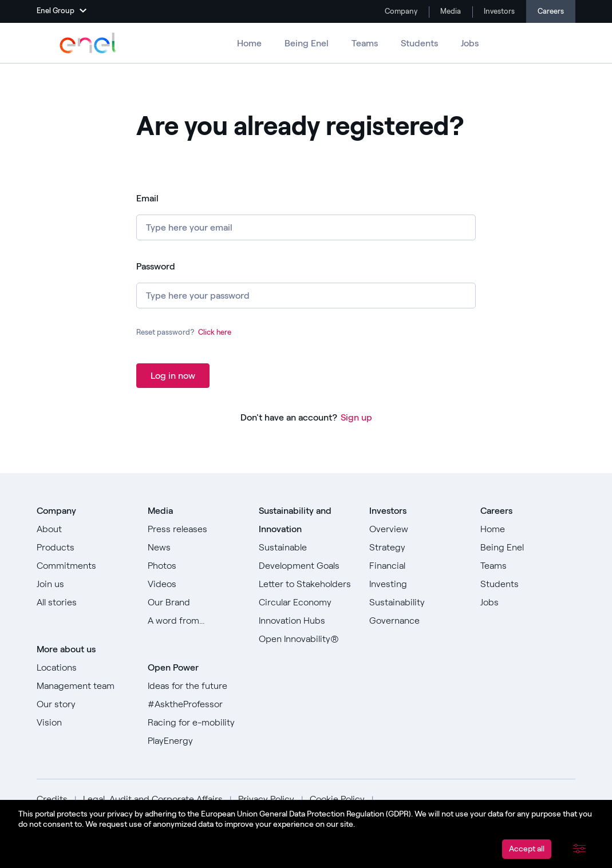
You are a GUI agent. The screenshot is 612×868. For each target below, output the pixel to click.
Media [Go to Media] (450, 11)
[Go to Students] (528, 584)
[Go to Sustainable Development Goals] (306, 557)
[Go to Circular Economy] (306, 603)
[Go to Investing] (417, 584)
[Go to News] (195, 548)
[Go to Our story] (84, 704)
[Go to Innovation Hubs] (306, 621)
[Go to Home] (528, 529)
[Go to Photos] (195, 566)
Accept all (527, 849)
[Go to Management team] (84, 686)
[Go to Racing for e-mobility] (195, 723)
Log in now (173, 376)
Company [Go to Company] (400, 11)
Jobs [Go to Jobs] (470, 43)
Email (147, 198)
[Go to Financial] (417, 566)
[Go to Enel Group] (88, 43)
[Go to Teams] (528, 566)
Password (156, 266)
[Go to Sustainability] (417, 603)
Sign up (356, 417)
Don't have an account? (289, 417)
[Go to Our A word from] (195, 621)
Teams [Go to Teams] (365, 43)
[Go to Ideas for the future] (195, 686)
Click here (215, 332)
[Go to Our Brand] (195, 603)
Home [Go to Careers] (249, 43)
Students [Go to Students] (419, 43)
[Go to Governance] (417, 621)
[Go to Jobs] (528, 603)
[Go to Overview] (417, 529)
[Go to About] (84, 529)
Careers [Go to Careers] (551, 11)
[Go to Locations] (84, 668)
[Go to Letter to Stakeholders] (306, 584)
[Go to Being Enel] (528, 548)
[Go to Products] (84, 548)
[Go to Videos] (195, 584)
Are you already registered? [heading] (300, 126)
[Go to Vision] (84, 723)
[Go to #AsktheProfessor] (195, 704)
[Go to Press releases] (195, 529)
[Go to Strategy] (417, 548)
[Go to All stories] (84, 603)
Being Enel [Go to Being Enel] (307, 43)
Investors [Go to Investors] (498, 11)
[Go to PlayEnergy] (195, 741)
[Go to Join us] (84, 584)
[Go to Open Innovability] (306, 639)
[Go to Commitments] (84, 566)
